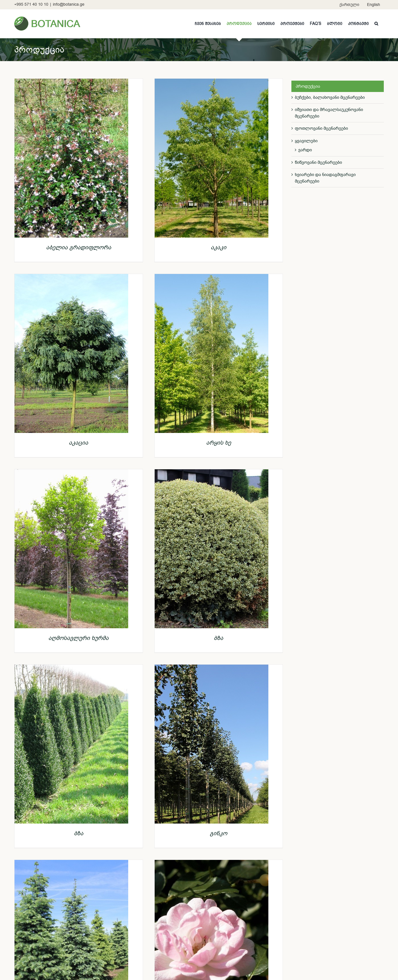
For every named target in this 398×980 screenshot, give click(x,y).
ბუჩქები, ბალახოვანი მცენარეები (330, 97)
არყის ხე (219, 443)
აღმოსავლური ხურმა (78, 638)
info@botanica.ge (69, 4)
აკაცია (78, 443)
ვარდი (305, 150)
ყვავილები (306, 141)
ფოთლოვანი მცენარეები (321, 128)
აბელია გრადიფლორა (79, 247)
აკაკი (218, 247)
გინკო (218, 833)
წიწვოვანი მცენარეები (318, 162)
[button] (376, 24)
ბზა (218, 638)
